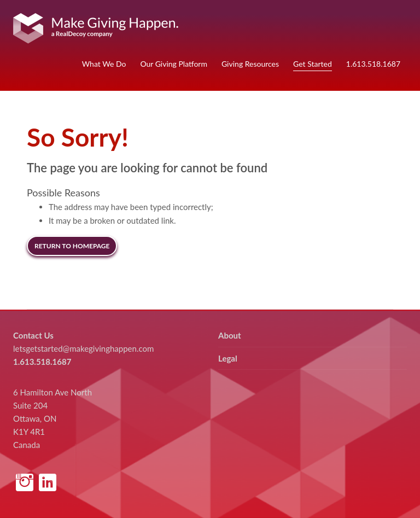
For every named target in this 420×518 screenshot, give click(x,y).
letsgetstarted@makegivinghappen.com (83, 348)
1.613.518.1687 (373, 64)
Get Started (313, 64)
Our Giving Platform (174, 64)
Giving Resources (250, 64)
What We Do (104, 64)
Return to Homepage (72, 246)
